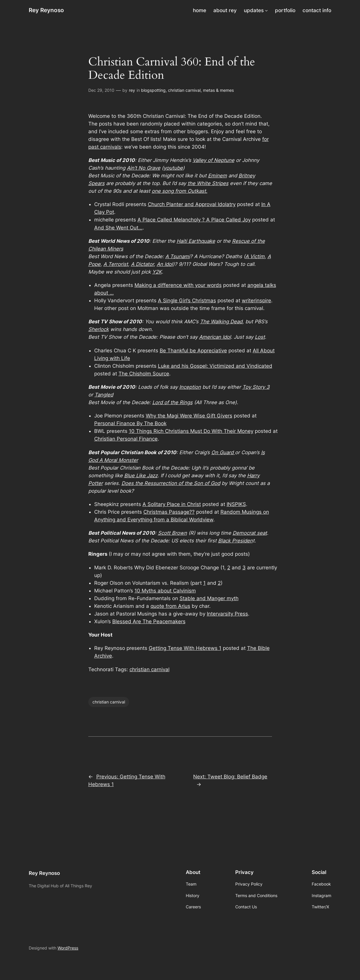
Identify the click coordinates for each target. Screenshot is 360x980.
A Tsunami (178, 256)
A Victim (255, 256)
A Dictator (142, 264)
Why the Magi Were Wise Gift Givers (189, 416)
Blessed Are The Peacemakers (149, 621)
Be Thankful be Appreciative (193, 351)
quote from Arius (170, 606)
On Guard (223, 452)
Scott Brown (172, 533)
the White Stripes (208, 183)
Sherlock (99, 329)
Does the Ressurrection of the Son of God (171, 483)
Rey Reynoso (46, 10)
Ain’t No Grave (144, 168)
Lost (260, 337)
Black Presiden (235, 541)
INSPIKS (236, 504)
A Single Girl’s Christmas (187, 301)
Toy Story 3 (256, 387)
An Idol (165, 264)
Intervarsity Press (227, 614)
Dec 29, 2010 (101, 90)
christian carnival (184, 90)
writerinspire (256, 301)
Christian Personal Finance (126, 439)
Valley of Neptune (213, 160)
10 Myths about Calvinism (165, 591)
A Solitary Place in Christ (172, 504)
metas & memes (218, 90)
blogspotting (153, 90)
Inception (190, 387)
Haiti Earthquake (196, 241)
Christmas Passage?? (169, 512)
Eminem (217, 176)
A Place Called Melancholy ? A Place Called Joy (194, 220)
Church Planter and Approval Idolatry (192, 204)
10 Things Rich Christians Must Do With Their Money (191, 431)
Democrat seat (250, 533)
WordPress (68, 948)
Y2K (157, 272)
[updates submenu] (266, 10)
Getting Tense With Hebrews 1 (185, 648)
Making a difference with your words (178, 285)
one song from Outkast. (180, 191)
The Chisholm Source (144, 374)
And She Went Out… (118, 228)
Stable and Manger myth (209, 598)
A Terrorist (116, 264)
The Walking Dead (221, 322)
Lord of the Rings (172, 402)
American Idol (215, 337)
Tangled (104, 395)
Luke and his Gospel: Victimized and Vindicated (215, 366)
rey (132, 90)
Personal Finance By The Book (130, 423)
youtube (173, 168)
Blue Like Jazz (141, 475)
